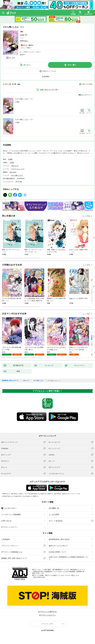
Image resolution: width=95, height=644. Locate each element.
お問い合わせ (6, 521)
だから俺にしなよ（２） (24, 119)
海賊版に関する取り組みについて (14, 558)
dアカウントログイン (10, 527)
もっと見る (86, 216)
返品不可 (22, 54)
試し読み (12, 58)
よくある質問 (54, 514)
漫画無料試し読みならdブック (10, 381)
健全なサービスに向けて (58, 546)
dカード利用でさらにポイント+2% (29, 52)
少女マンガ (15, 166)
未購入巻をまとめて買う (49, 90)
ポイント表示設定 (56, 521)
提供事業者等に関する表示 (59, 539)
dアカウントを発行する (47, 612)
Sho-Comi (13, 172)
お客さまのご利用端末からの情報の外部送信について (69, 558)
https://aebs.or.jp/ (39, 577)
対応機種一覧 (54, 508)
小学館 (12, 163)
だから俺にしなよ (17, 175)
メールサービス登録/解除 (11, 514)
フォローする (26, 35)
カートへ (27, 65)
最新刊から (88, 95)
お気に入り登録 (87, 84)
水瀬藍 (22, 35)
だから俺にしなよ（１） (24, 99)
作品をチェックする (49, 71)
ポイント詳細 (25, 48)
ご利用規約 (6, 539)
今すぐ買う (72, 65)
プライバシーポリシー (10, 546)
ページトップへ (47, 624)
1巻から (81, 95)
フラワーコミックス (18, 169)
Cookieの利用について (58, 552)
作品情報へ (46, 77)
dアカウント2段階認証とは (12, 552)
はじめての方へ (9, 508)
